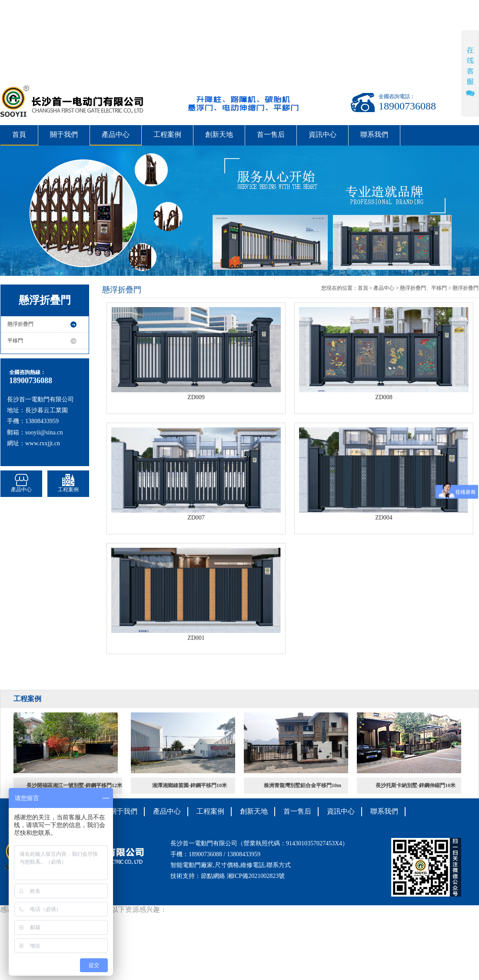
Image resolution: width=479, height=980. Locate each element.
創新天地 (219, 134)
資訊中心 (323, 134)
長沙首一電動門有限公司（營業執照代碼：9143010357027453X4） (259, 843)
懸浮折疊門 (20, 324)
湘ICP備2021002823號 (256, 876)
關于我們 (64, 134)
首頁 (19, 134)
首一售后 (271, 134)
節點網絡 (213, 876)
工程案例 (167, 134)
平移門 (15, 341)
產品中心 (116, 134)
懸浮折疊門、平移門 (423, 288)
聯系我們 (374, 134)
